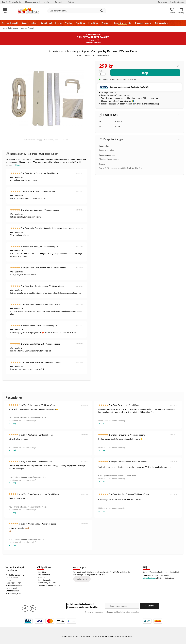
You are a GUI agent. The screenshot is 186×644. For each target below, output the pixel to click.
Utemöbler (106, 23)
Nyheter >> (48, 2)
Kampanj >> (60, 2)
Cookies (42, 577)
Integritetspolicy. (133, 612)
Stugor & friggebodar (123, 23)
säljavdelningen (150, 578)
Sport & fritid (46, 23)
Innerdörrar (93, 23)
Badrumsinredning (30, 23)
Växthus (69, 23)
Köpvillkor (42, 572)
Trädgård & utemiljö (10, 23)
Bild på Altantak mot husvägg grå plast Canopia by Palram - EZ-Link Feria (45, 140)
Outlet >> (71, 2)
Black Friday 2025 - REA (47, 583)
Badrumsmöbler (161, 23)
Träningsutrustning (143, 23)
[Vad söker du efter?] (77, 11)
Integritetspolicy (45, 580)
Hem (4, 28)
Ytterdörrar (80, 23)
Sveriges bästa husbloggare (49, 585)
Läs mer (18, 165)
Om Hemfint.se (44, 575)
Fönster (58, 23)
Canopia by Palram (107, 150)
